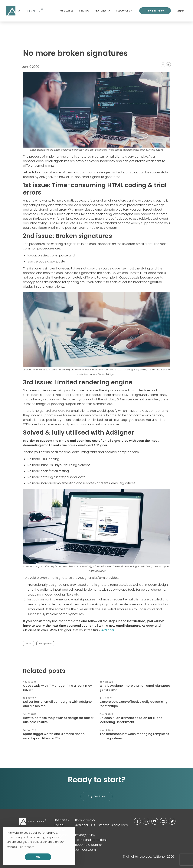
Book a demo (85, 820)
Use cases (67, 11)
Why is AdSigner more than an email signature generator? (135, 688)
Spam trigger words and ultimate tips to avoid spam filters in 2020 (54, 736)
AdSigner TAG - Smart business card (102, 825)
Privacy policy (85, 835)
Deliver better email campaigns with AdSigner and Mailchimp (58, 704)
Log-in (180, 11)
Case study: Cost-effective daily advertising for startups (134, 704)
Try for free (155, 11)
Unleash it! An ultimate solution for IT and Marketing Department (131, 720)
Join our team (85, 850)
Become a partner (89, 845)
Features (103, 11)
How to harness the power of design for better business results (58, 720)
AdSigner (108, 630)
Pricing (84, 11)
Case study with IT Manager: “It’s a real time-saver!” (57, 688)
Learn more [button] (27, 847)
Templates (45, 644)
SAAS (29, 644)
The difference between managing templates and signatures (134, 736)
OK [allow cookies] (38, 857)
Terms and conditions (91, 840)
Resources (125, 11)
